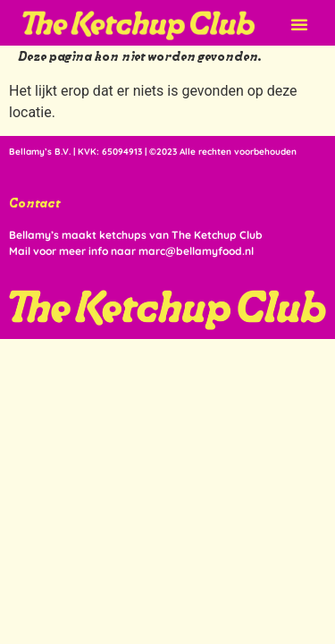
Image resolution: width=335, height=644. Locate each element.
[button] (299, 24)
